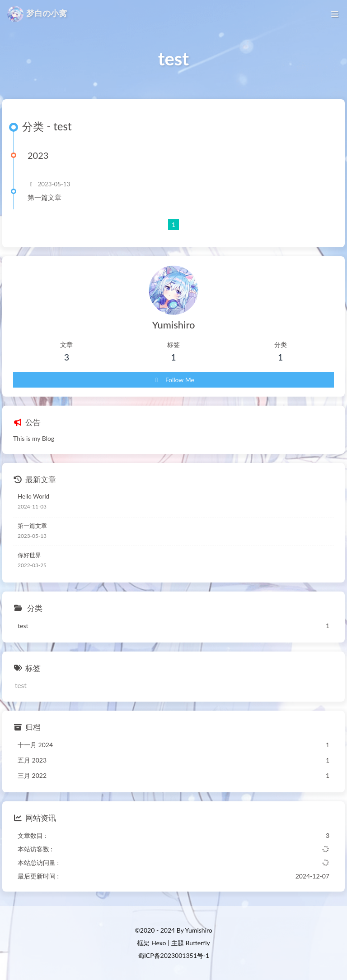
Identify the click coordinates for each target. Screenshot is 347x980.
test (21, 685)
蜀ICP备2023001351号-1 (173, 955)
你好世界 (29, 555)
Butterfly (197, 943)
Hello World (33, 496)
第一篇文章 (45, 197)
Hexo (159, 943)
